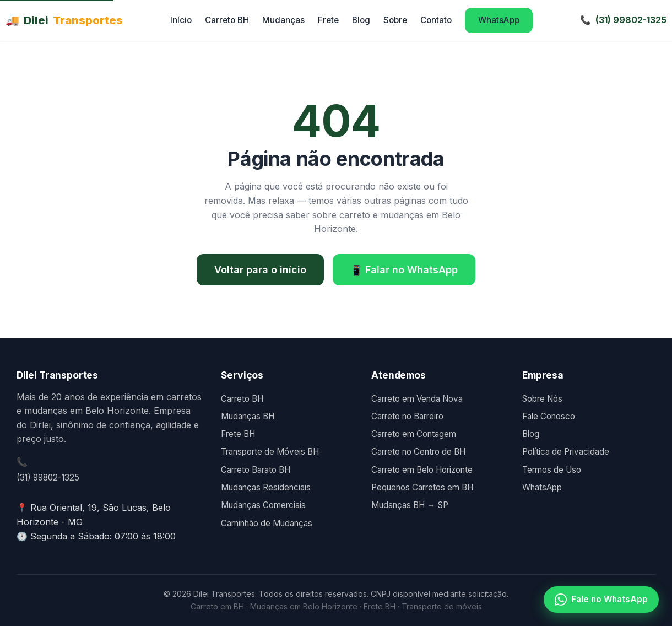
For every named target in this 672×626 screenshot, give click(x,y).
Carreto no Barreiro (407, 416)
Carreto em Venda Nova (417, 399)
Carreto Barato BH (256, 470)
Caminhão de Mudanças (267, 523)
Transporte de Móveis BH (270, 452)
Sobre (395, 20)
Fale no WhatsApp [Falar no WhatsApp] (601, 600)
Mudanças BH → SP (410, 505)
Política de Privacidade (566, 452)
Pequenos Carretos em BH (422, 487)
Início (181, 20)
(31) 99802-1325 (48, 477)
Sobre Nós (542, 399)
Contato (436, 20)
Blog (361, 20)
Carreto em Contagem (414, 434)
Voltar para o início (260, 270)
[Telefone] (623, 20)
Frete (328, 20)
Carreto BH (227, 20)
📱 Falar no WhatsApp (404, 270)
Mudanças (283, 20)
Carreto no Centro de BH (418, 452)
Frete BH (238, 434)
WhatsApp (499, 20)
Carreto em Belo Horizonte (422, 470)
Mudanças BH (248, 416)
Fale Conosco (549, 416)
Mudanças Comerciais (263, 505)
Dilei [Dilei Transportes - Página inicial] (64, 20)
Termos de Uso (552, 470)
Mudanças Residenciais (266, 487)
